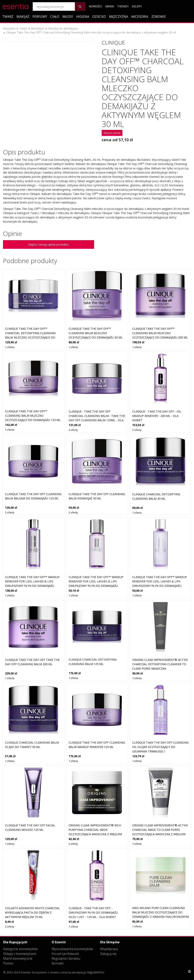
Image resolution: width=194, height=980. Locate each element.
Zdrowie (159, 17)
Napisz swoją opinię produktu (48, 244)
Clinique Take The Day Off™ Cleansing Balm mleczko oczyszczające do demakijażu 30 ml (96, 333)
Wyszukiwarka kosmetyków (72, 949)
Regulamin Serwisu (66, 958)
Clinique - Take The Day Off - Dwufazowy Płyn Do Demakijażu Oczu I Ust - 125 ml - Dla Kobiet (93, 912)
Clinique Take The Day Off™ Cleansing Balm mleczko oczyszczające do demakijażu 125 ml (33, 415)
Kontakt (58, 963)
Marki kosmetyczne (18, 958)
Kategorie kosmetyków (20, 949)
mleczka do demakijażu (63, 28)
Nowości (95, 6)
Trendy (123, 6)
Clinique (113, 42)
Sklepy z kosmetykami (20, 954)
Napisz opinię (112, 133)
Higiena (83, 17)
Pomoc (8, 963)
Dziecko (99, 17)
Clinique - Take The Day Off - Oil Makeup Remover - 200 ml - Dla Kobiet (157, 416)
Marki (110, 6)
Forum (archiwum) (65, 954)
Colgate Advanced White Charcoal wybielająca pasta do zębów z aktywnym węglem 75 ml (32, 912)
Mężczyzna (119, 17)
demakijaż (37, 28)
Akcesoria (140, 17)
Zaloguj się (108, 954)
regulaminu (95, 972)
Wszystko (9, 28)
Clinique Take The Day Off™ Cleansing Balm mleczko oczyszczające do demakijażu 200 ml (160, 333)
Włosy (68, 17)
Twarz (8, 17)
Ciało (55, 17)
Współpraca (109, 949)
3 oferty (137, 430)
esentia (15, 6)
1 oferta (10, 347)
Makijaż (23, 17)
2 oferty (73, 430)
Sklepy (137, 6)
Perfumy (40, 17)
